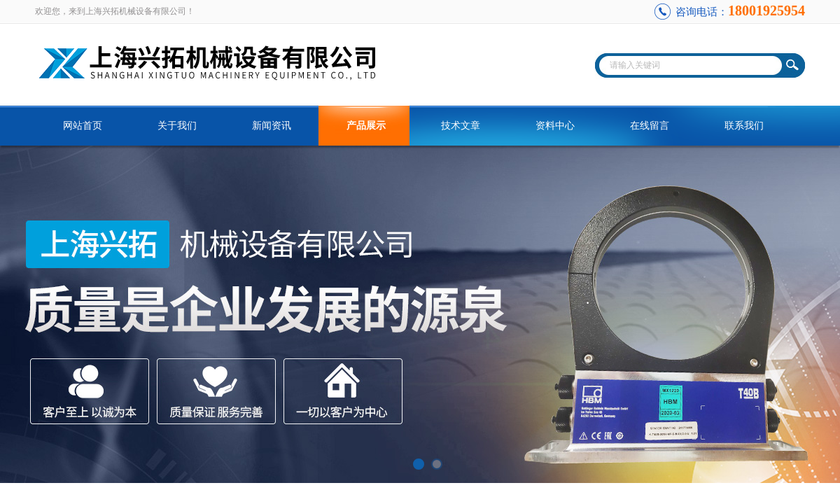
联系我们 (744, 126)
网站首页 (83, 126)
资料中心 (555, 126)
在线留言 (650, 126)
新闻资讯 (272, 126)
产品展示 (366, 126)
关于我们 (177, 126)
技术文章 (461, 126)
